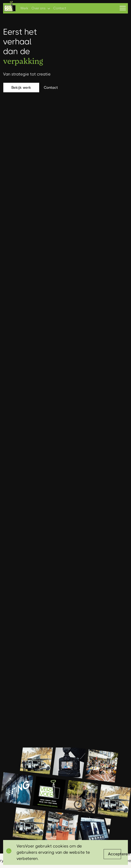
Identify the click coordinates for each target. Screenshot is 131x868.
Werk (24, 8)
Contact (60, 8)
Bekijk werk (21, 88)
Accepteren (115, 854)
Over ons (39, 8)
